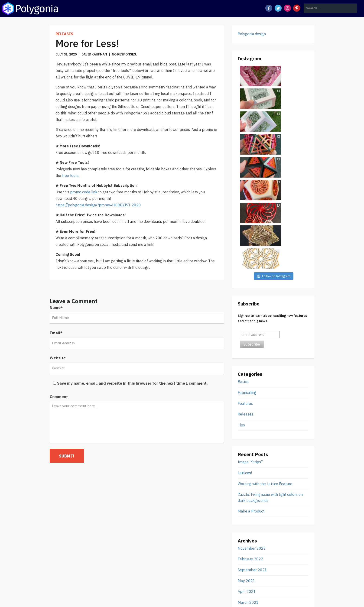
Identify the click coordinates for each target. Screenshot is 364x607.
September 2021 (252, 433)
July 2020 (246, 509)
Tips (241, 288)
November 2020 (252, 476)
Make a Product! (252, 374)
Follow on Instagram (274, 139)
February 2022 (250, 422)
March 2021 (248, 465)
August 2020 (249, 498)
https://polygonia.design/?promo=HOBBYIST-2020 (98, 205)
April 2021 (247, 454)
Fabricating (247, 256)
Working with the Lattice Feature (265, 347)
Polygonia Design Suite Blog (102, 596)
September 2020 (252, 487)
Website (58, 358)
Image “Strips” (250, 325)
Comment (59, 397)
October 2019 (250, 519)
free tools (70, 175)
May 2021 (246, 444)
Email (56, 333)
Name (56, 308)
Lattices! (245, 336)
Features (245, 266)
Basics (243, 245)
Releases (64, 34)
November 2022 (252, 411)
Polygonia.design (252, 34)
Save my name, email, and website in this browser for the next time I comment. (132, 383)
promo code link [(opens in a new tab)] (84, 192)
